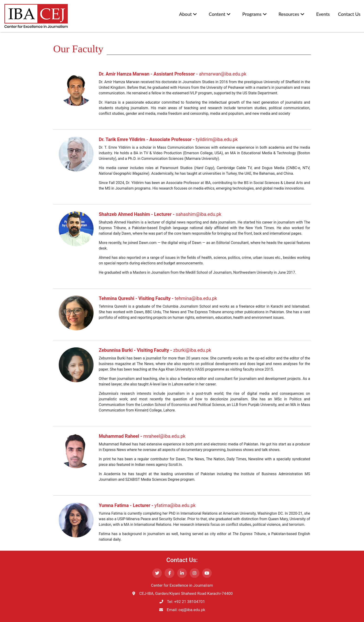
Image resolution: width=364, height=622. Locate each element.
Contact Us (349, 14)
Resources (292, 14)
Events (323, 14)
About (188, 14)
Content (220, 14)
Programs (255, 14)
